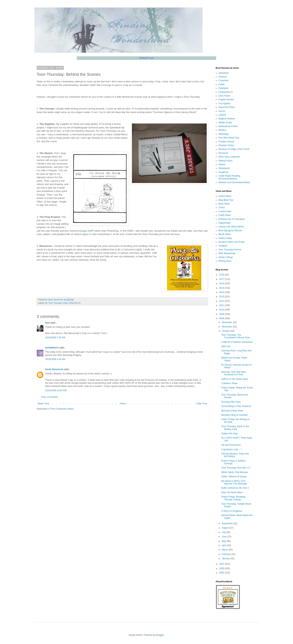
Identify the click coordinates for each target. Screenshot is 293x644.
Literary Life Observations (231, 227)
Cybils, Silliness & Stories (234, 477)
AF (46, 303)
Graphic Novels (226, 100)
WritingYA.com (146, 58)
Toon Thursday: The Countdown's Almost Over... (236, 336)
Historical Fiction (227, 107)
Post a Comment (50, 397)
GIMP (91, 231)
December (227, 322)
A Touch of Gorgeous (232, 511)
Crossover (224, 80)
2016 (222, 283)
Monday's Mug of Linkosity (234, 415)
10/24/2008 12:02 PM (56, 390)
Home (123, 404)
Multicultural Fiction (228, 126)
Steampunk (224, 168)
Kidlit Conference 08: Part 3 (235, 488)
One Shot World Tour (229, 138)
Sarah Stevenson (54, 369)
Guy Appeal (224, 103)
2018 (222, 275)
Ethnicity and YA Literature (232, 219)
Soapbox (223, 246)
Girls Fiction (224, 96)
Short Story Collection (229, 157)
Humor (222, 111)
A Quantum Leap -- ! (231, 449)
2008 (222, 318)
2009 (222, 314)
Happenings (224, 223)
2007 (222, 564)
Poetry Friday (225, 238)
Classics (223, 77)
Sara (47, 323)
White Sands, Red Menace (235, 472)
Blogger (160, 635)
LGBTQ (222, 115)
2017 (222, 279)
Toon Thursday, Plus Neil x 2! (236, 468)
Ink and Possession (231, 445)
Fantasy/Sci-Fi (226, 92)
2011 (222, 305)
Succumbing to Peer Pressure (236, 406)
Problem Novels (226, 142)
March (225, 550)
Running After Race (231, 402)
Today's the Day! (229, 434)
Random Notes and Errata (231, 242)
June (225, 537)
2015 (222, 288)
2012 (222, 301)
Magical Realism (227, 119)
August (226, 528)
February (227, 554)
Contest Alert (225, 211)
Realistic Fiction (226, 145)
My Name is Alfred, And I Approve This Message (234, 482)
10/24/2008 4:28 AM (55, 359)
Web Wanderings (227, 253)
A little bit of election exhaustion (237, 342)
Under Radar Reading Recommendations (229, 177)
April (224, 545)
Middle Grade (225, 123)
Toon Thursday (55, 303)
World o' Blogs (226, 257)
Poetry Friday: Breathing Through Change (233, 498)
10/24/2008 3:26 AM (55, 338)
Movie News (225, 234)
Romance (223, 153)
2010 (222, 310)
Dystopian (223, 88)
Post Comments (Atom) (62, 409)
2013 (222, 297)
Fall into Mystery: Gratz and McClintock (235, 455)
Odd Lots (226, 346)
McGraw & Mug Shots (232, 411)
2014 (222, 292)
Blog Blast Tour (226, 200)
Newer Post (43, 404)
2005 (222, 573)
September (228, 524)
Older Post (202, 404)
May (224, 541)
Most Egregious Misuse (230, 231)
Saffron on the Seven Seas (235, 379)
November (227, 327)
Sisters (222, 164)
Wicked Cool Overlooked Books (234, 182)
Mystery (222, 130)
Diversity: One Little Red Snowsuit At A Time (233, 373)
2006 (222, 568)
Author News (225, 196)
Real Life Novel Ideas (232, 492)
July (224, 532)
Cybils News (225, 215)
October (226, 331)
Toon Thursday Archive (230, 250)
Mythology (224, 134)
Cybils (222, 84)
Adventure (224, 73)
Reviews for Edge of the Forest (234, 149)
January (226, 558)
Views (65, 303)
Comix (222, 207)
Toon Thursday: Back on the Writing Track (235, 428)
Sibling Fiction (225, 161)
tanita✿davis (52, 348)
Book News (224, 204)
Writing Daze (225, 261)
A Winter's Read (229, 383)
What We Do (75, 303)
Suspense (223, 172)
